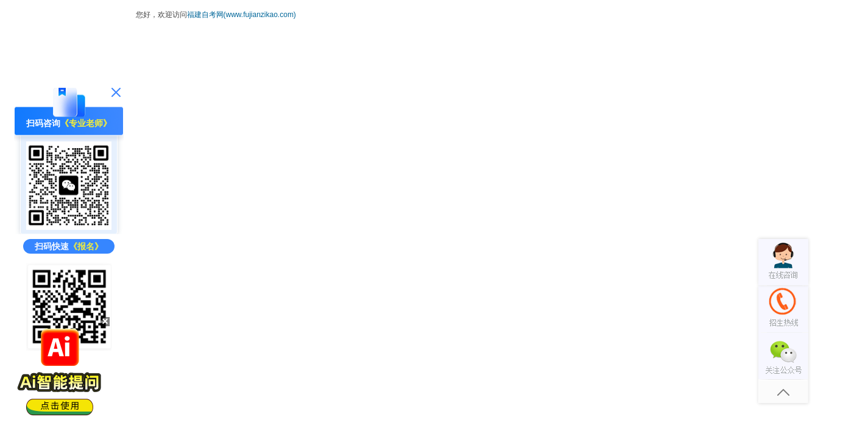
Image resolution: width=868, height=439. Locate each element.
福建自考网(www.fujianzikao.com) (242, 15)
